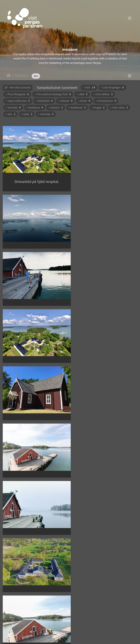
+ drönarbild (44, 101)
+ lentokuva (35, 107)
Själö (36, 76)
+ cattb (82, 94)
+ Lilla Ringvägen (112, 87)
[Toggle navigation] (130, 18)
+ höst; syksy (119, 107)
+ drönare (65, 101)
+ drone (84, 101)
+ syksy (27, 114)
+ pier (10, 114)
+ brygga (98, 107)
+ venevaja (46, 114)
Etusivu (8, 75)
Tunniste (21, 75)
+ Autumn (56, 107)
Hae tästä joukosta (17, 87)
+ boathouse (77, 107)
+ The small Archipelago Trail (53, 94)
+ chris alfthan (103, 94)
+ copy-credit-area (18, 101)
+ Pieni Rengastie (17, 94)
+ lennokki (13, 107)
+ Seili (89, 87)
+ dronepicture (106, 101)
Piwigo (78, 638)
